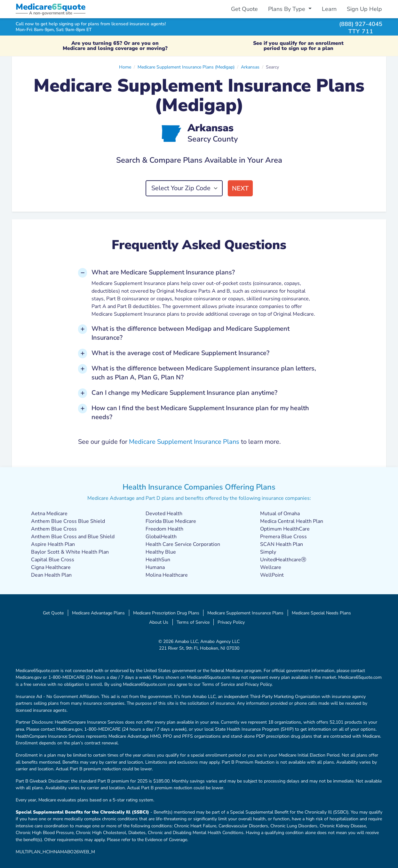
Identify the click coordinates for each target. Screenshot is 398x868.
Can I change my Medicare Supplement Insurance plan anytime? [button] (184, 393)
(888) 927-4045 (361, 24)
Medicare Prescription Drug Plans (166, 613)
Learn (329, 9)
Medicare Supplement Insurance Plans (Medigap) (186, 67)
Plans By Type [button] (287, 9)
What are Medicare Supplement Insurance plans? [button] (163, 272)
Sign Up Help (364, 9)
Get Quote (244, 9)
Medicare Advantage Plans (98, 613)
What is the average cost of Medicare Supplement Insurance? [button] (180, 353)
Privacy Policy (231, 622)
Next (240, 188)
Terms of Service (193, 622)
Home (125, 67)
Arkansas (250, 67)
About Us (159, 622)
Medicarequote (51, 7)
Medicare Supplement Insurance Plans (184, 442)
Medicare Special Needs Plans (321, 613)
